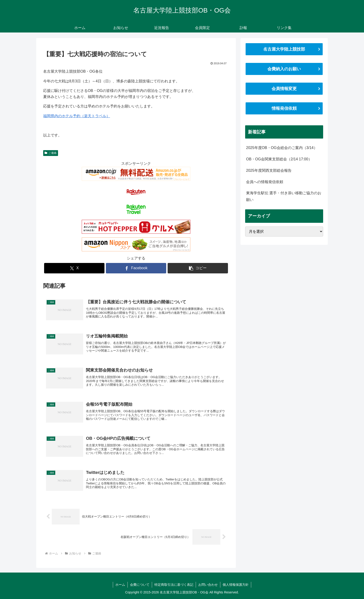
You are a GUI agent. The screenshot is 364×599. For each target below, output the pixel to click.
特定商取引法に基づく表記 (174, 585)
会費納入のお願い (284, 69)
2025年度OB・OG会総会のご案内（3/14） (282, 148)
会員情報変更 (284, 89)
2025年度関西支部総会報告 (269, 170)
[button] (198, 268)
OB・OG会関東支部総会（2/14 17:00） (279, 159)
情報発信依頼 (284, 108)
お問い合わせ (208, 585)
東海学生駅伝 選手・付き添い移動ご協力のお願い (284, 196)
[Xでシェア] (74, 268)
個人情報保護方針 (236, 585)
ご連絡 (51, 153)
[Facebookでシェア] (136, 268)
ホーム (120, 585)
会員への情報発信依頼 (265, 182)
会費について (140, 585)
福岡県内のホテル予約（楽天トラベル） (77, 116)
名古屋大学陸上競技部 (284, 49)
